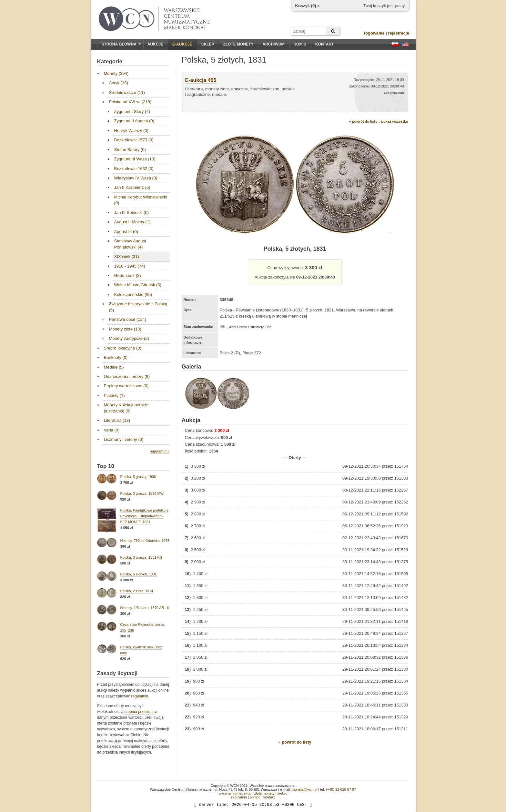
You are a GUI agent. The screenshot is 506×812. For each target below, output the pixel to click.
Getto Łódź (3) (128, 275)
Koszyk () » (308, 6)
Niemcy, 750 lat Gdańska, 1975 (145, 541)
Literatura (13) (117, 420)
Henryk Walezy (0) (131, 131)
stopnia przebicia (139, 712)
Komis (300, 44)
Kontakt (325, 44)
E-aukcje (182, 44)
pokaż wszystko (395, 121)
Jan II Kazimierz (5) (132, 187)
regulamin (140, 696)
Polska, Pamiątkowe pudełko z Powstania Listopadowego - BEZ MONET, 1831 (144, 516)
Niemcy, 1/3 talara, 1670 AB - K (145, 608)
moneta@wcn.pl (304, 789)
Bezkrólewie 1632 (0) (134, 169)
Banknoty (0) (116, 357)
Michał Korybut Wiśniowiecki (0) (141, 200)
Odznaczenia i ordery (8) (127, 376)
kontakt (269, 797)
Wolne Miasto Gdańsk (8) (138, 285)
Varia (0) (112, 430)
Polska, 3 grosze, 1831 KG (142, 557)
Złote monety (238, 44)
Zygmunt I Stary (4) (132, 112)
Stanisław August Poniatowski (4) (130, 244)
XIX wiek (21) (127, 256)
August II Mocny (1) (132, 222)
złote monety (264, 793)
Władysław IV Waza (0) (136, 178)
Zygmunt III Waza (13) (135, 159)
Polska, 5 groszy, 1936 (138, 477)
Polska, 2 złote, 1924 (137, 591)
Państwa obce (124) (128, 319)
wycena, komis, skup (235, 793)
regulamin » (160, 451)
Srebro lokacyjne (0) (123, 348)
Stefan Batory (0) (130, 150)
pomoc (255, 797)
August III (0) (126, 232)
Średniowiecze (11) (127, 92)
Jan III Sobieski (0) (132, 213)
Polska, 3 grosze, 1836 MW (142, 493)
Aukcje (155, 44)
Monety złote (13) (125, 329)
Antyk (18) (119, 83)
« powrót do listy (363, 121)
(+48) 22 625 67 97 (341, 789)
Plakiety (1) (114, 396)
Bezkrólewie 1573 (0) (134, 140)
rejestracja (398, 33)
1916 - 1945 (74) (130, 266)
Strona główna (121, 44)
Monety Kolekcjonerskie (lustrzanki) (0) (126, 408)
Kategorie (110, 61)
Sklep (207, 44)
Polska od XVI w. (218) (130, 102)
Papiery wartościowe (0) (126, 386)
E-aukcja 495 (201, 80)
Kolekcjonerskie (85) (133, 294)
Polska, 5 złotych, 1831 (139, 574)
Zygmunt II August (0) (134, 121)
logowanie (374, 33)
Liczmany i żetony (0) (124, 439)
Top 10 (106, 466)
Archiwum (273, 44)
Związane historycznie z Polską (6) (138, 307)
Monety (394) (116, 73)
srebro (282, 793)
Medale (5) (114, 367)
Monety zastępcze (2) (129, 338)
